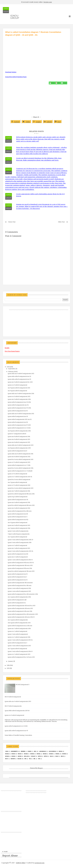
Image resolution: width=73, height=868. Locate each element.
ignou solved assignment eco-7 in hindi (20, 471)
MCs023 (45, 754)
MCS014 (20, 754)
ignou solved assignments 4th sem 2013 (20, 608)
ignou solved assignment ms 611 (18, 554)
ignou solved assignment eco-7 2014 (19, 465)
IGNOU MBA (21, 863)
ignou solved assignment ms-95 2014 (19, 408)
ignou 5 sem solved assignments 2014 (20, 543)
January (11, 661)
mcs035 (20, 756)
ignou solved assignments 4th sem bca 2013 (22, 606)
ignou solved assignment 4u (17, 603)
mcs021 (39, 754)
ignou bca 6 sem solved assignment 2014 (21, 468)
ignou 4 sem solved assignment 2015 (19, 591)
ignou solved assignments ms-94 (18, 405)
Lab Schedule (52, 751)
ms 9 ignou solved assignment (17, 391)
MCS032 (64, 754)
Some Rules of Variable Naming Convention (18, 735)
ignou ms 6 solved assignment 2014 (19, 502)
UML (34, 759)
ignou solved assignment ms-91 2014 (19, 402)
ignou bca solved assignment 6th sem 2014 (21, 494)
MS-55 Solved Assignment (13, 697)
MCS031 (57, 754)
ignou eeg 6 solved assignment (18, 497)
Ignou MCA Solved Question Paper (16, 77)
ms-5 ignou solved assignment (17, 537)
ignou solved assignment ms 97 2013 (19, 425)
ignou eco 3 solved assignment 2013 (19, 654)
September (12, 369)
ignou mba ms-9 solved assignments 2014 (21, 394)
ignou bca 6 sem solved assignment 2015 (21, 459)
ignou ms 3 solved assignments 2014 (19, 629)
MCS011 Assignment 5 (23, 685)
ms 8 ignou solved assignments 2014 (19, 431)
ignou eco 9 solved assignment (17, 385)
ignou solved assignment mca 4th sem (20, 626)
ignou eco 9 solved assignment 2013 (19, 396)
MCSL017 (33, 756)
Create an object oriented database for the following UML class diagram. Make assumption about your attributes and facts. (39, 159)
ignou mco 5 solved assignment (18, 557)
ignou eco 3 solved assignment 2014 (19, 637)
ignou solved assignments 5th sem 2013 (20, 565)
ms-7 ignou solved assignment (17, 482)
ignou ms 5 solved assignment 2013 (19, 548)
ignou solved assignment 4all (17, 600)
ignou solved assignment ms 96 (18, 422)
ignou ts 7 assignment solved (17, 434)
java (35, 751)
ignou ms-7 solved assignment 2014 (19, 491)
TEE (30, 759)
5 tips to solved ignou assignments (19, 534)
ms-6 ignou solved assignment (18, 523)
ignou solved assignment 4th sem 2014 (20, 611)
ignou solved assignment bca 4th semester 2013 (23, 614)
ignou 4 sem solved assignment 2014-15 (20, 560)
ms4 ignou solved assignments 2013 (19, 623)
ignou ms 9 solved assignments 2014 (19, 399)
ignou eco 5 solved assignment (17, 545)
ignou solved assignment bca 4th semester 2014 (23, 594)
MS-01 (51, 756)
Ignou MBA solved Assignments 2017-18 (17, 711)
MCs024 (51, 754)
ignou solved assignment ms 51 (18, 580)
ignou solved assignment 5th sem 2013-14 (21, 563)
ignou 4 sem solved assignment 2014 (19, 588)
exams (29, 751)
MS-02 (57, 756)
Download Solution (11, 72)
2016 (8, 665)
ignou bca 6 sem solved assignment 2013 (21, 488)
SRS (25, 759)
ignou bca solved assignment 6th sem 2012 (21, 505)
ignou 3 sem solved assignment (18, 634)
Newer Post (12, 222)
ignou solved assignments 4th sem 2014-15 (21, 617)
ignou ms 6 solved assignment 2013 (19, 525)
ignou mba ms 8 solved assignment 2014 (21, 454)
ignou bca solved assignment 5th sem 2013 (21, 571)
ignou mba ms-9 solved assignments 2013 (21, 374)
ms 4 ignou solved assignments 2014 (19, 597)
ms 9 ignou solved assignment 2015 (19, 388)
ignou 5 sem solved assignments (18, 531)
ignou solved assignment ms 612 (18, 520)
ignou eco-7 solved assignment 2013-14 (20, 477)
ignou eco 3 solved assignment (17, 631)
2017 (8, 367)
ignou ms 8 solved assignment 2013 (19, 439)
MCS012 (7, 754)
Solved (19, 759)
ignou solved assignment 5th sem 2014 (20, 568)
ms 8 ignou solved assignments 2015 (19, 448)
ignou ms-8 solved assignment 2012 (19, 457)
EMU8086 (23, 751)
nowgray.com (39, 863)
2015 (8, 668)
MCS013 (13, 754)
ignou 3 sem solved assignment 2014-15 (20, 651)
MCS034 (13, 756)
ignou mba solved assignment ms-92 (19, 376)
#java (7, 751)
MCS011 (61, 751)
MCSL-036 (26, 756)
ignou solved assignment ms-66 (18, 500)
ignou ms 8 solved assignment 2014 (19, 437)
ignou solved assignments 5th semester (20, 583)
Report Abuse (10, 856)
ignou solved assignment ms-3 (17, 643)
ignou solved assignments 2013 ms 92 (20, 419)
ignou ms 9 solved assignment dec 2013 (20, 382)
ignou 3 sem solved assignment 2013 (19, 646)
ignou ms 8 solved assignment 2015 (19, 442)
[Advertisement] (36, 51)
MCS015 (26, 754)
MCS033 (7, 756)
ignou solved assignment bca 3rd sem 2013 (21, 657)
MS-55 (62, 756)
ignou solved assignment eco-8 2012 (19, 428)
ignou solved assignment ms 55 (18, 574)
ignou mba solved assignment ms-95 (19, 379)
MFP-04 (40, 756)
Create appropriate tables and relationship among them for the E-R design (40, 195)
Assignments (14, 751)
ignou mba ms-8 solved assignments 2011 (21, 414)
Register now (48, 2)
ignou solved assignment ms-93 (18, 416)
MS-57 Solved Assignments (13, 706)
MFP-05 (46, 756)
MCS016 (32, 754)
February (11, 372)
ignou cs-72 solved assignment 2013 (19, 462)
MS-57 (7, 759)
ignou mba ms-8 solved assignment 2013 (21, 445)
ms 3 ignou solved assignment (17, 649)
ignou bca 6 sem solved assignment (19, 480)
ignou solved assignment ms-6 (18, 517)
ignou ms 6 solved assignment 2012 (19, 508)
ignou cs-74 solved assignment (17, 474)
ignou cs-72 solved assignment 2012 (19, 485)
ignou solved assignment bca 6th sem (20, 511)
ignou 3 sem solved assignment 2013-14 (20, 640)
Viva (39, 759)
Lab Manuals (43, 751)
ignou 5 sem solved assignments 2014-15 (20, 540)
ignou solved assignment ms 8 (17, 451)
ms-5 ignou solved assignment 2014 (19, 528)
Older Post (61, 222)
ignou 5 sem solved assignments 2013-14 (20, 551)
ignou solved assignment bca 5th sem (20, 586)
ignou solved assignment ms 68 (18, 514)
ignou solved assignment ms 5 (17, 577)
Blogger (40, 768)
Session (13, 759)
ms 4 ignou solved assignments (18, 620)
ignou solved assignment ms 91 (18, 411)
